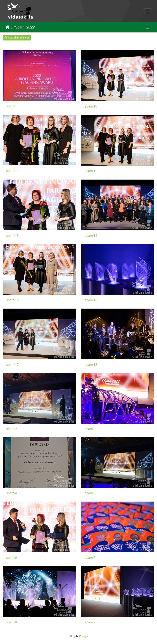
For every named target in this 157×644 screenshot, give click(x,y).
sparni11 (12, 171)
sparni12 (91, 171)
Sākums (8, 27)
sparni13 (12, 236)
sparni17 (12, 365)
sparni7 (90, 558)
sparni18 (91, 365)
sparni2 (12, 429)
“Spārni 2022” (25, 27)
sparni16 (91, 300)
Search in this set (17, 38)
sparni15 (12, 300)
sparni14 (91, 236)
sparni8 (12, 622)
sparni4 (12, 493)
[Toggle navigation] (148, 11)
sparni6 (12, 558)
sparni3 (90, 429)
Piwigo (83, 636)
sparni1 (12, 106)
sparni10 (91, 106)
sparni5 (90, 493)
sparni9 (90, 622)
